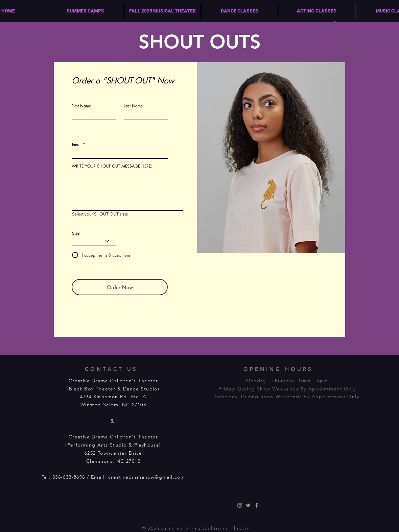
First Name (81, 106)
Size (76, 233)
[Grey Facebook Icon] (257, 505)
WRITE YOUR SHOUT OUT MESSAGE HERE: (112, 166)
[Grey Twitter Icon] (248, 505)
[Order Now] (120, 287)
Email (77, 145)
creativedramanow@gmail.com (147, 477)
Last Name (133, 106)
